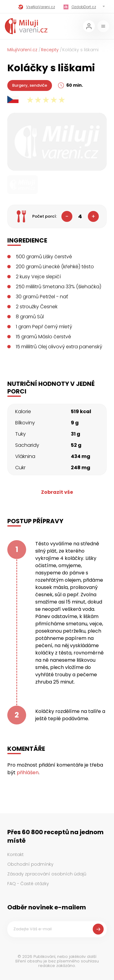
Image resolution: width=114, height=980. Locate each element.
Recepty (50, 50)
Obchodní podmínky (30, 864)
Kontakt (16, 855)
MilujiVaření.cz (22, 50)
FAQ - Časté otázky (28, 884)
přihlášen (28, 773)
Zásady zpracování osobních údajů (47, 874)
